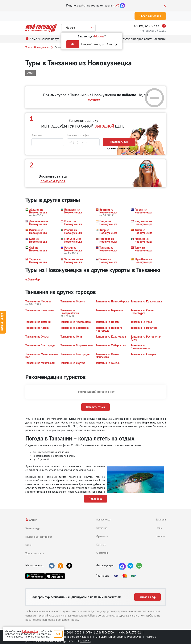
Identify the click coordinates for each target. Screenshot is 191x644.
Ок (58, 634)
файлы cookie (30, 631)
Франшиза (102, 536)
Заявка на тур (32, 528)
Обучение (102, 528)
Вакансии (161, 520)
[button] (41, 212)
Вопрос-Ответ (104, 520)
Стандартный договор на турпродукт (118, 637)
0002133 (85, 641)
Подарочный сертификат (39, 537)
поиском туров (53, 181)
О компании (103, 553)
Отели (29, 545)
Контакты (101, 545)
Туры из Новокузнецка (37, 47)
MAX (116, 5)
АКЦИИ (31, 520)
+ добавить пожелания (119, 148)
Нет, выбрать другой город (99, 44)
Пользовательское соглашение (72, 637)
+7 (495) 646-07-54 (146, 26)
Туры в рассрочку (35, 553)
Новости (160, 536)
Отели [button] (31, 73)
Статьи (159, 528)
